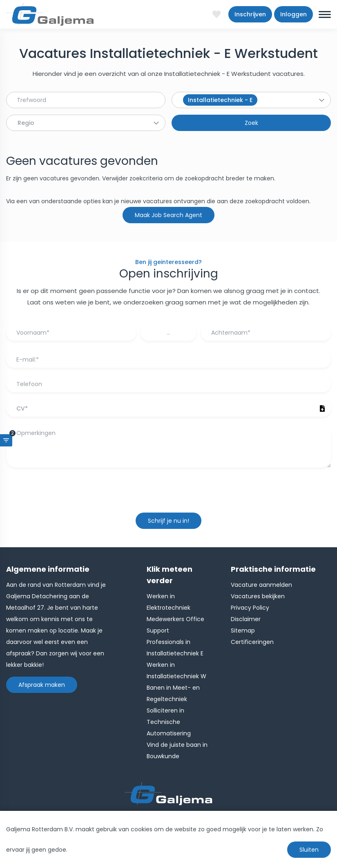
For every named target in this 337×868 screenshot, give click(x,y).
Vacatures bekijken (258, 596)
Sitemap (243, 630)
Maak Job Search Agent (168, 215)
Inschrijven (250, 14)
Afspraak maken (42, 685)
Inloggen (293, 14)
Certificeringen (252, 642)
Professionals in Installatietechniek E (175, 648)
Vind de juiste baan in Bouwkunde (177, 750)
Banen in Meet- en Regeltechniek (173, 693)
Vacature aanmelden (261, 585)
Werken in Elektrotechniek (168, 602)
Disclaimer (246, 619)
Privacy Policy (250, 608)
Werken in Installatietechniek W (176, 670)
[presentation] (169, 494)
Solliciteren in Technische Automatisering (169, 722)
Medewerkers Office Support (175, 625)
